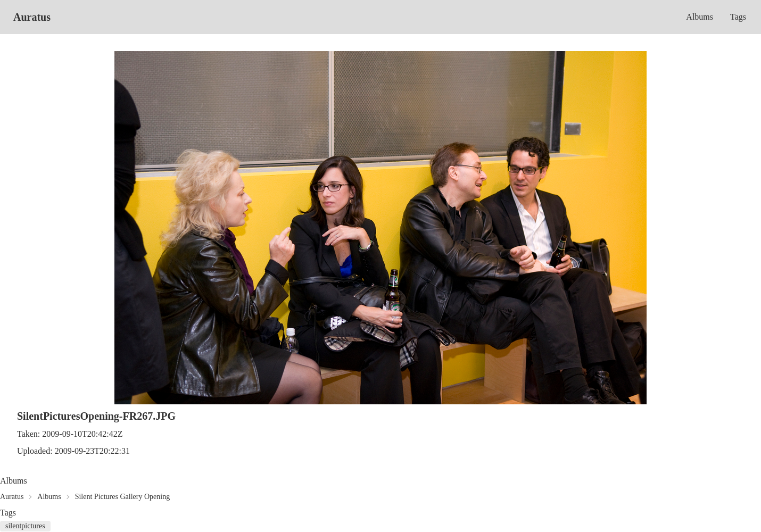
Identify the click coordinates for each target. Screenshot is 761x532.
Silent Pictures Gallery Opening (122, 497)
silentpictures (25, 526)
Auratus (32, 17)
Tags (738, 17)
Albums (700, 17)
